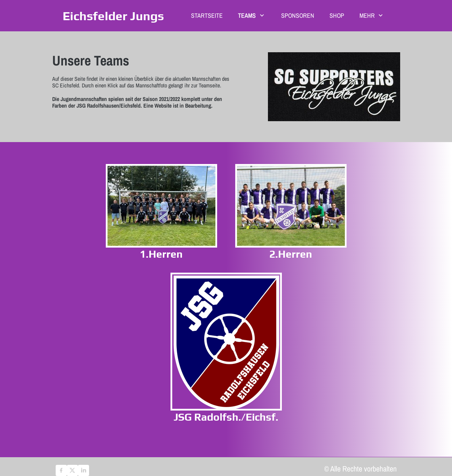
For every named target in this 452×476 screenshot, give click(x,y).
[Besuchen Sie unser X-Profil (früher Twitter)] (72, 470)
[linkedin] (84, 470)
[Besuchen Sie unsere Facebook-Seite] (61, 470)
